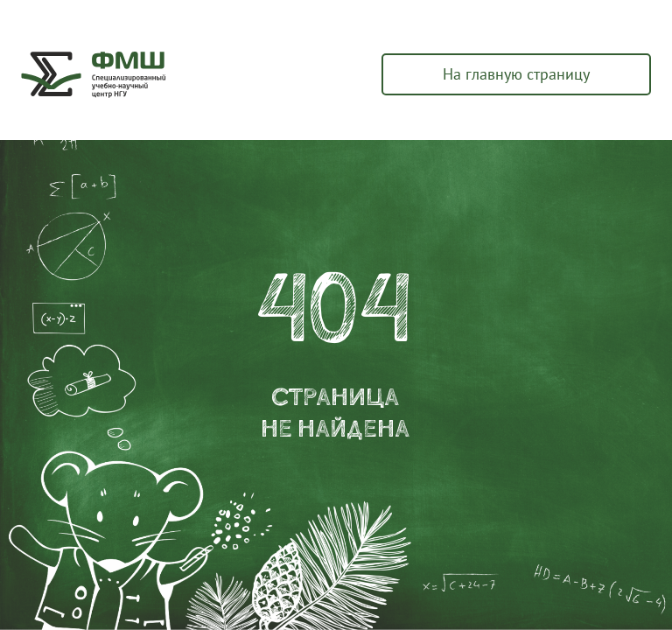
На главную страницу (516, 74)
